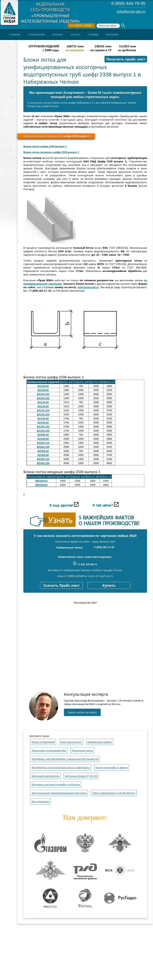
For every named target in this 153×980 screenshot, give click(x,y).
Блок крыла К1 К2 (71, 742)
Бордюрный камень (100, 742)
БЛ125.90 (43, 406)
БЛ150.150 (43, 431)
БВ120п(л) (41, 481)
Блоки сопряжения (43, 742)
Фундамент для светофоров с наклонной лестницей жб (65, 759)
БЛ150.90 (43, 423)
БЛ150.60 (43, 418)
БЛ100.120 (43, 394)
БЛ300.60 (43, 451)
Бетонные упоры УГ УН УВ (81, 776)
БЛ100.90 (43, 390)
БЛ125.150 (43, 414)
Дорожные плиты (82, 751)
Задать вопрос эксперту (82, 712)
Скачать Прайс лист (61, 586)
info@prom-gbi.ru (131, 11)
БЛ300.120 (43, 459)
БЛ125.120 (43, 410)
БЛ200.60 (43, 435)
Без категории (40, 802)
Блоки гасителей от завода (112, 768)
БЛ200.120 (43, 443)
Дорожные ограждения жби (49, 751)
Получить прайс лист (126, 59)
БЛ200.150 (43, 447)
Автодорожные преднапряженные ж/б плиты (59, 793)
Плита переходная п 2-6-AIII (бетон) (114, 793)
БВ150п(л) (41, 485)
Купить (109, 586)
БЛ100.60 (43, 386)
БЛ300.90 (43, 455)
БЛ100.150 (43, 398)
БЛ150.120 (43, 427)
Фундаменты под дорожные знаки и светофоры (61, 768)
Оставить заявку (81, 25)
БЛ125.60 (43, 402)
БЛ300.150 (43, 463)
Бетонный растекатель (45, 776)
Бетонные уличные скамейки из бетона (56, 785)
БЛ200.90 (43, 439)
